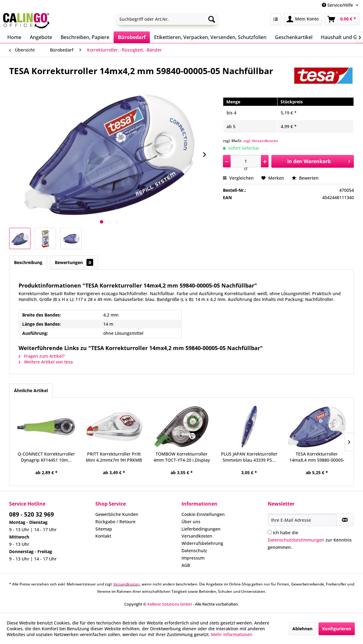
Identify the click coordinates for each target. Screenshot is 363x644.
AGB (186, 565)
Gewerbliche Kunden (117, 514)
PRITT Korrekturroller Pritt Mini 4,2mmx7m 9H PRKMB (114, 457)
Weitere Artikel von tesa (46, 362)
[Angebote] (41, 37)
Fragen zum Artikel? (42, 356)
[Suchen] (212, 19)
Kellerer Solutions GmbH (170, 604)
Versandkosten (197, 536)
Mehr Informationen (232, 634)
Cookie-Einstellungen (203, 514)
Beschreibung (28, 262)
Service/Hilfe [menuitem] (338, 5)
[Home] (14, 37)
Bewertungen (74, 262)
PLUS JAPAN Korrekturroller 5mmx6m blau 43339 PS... (249, 457)
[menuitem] (167, 19)
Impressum (193, 558)
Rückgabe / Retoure (115, 522)
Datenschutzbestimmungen (296, 540)
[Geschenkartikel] (294, 37)
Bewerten (305, 178)
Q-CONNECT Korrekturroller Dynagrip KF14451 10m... (46, 457)
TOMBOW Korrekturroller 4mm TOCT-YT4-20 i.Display (182, 457)
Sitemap (104, 529)
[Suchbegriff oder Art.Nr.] (167, 19)
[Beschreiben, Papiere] (85, 37)
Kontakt (103, 536)
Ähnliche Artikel (31, 390)
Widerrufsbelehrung (202, 543)
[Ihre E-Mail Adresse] (302, 520)
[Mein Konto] (303, 19)
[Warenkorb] (342, 19)
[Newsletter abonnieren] (345, 520)
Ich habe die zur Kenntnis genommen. (310, 540)
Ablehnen (302, 629)
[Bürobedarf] (132, 37)
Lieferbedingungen (201, 529)
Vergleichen (238, 178)
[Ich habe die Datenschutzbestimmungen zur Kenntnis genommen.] (270, 532)
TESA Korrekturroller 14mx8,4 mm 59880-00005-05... (317, 457)
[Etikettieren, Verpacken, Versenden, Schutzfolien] (210, 37)
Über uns (191, 522)
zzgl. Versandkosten (261, 141)
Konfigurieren (337, 629)
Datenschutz (194, 551)
